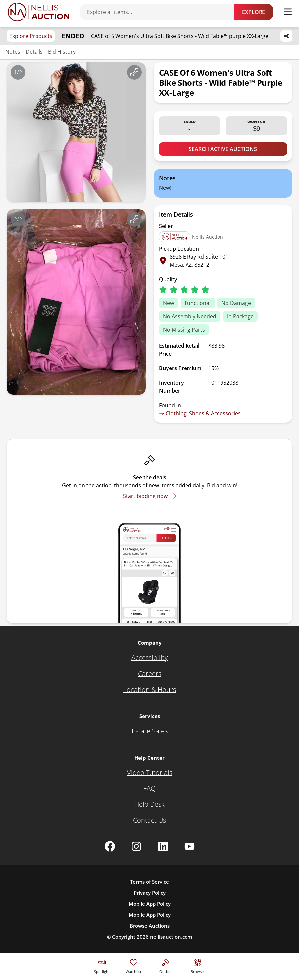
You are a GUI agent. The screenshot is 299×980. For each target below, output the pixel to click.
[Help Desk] (149, 804)
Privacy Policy (150, 893)
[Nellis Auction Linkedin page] (163, 846)
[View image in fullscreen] (134, 72)
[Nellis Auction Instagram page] (136, 846)
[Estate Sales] (150, 731)
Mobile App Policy (150, 904)
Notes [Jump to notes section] (13, 52)
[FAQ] (149, 788)
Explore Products (31, 36)
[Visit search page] (197, 965)
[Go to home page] (38, 12)
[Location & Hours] (150, 690)
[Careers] (150, 674)
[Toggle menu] (288, 12)
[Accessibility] (149, 658)
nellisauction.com (171, 937)
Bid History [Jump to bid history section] (62, 52)
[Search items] (160, 12)
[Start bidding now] (150, 496)
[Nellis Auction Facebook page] (110, 846)
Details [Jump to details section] (34, 52)
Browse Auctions (150, 926)
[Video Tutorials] (150, 773)
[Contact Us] (149, 820)
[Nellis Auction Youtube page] (189, 846)
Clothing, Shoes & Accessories (200, 413)
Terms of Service (149, 882)
